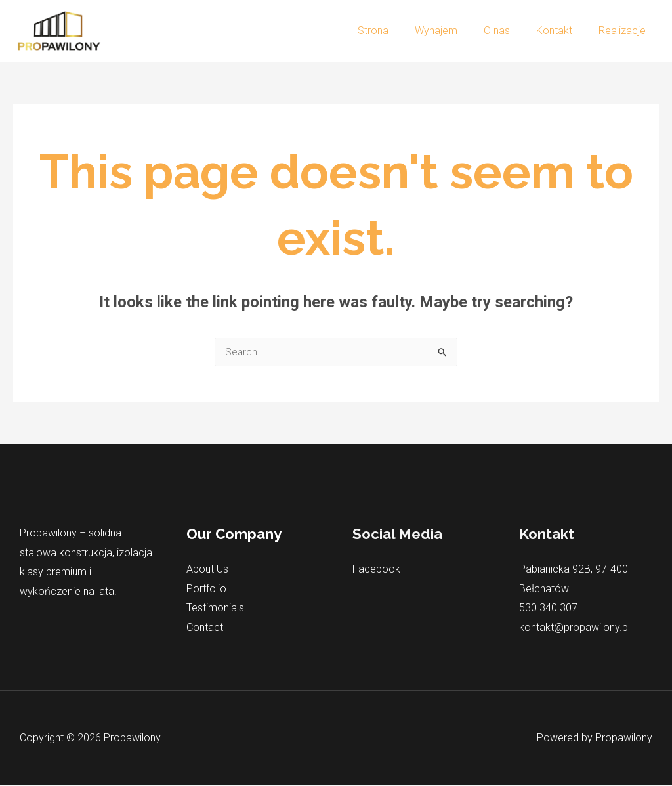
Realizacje (625, 31)
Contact (205, 628)
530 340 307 (548, 608)
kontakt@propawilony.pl (575, 628)
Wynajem (454, 31)
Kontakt (562, 31)
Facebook (376, 570)
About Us (207, 570)
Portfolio (206, 589)
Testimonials (215, 608)
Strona (397, 31)
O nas (510, 31)
